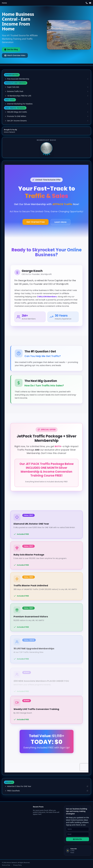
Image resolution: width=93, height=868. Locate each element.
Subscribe (78, 839)
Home (4, 3)
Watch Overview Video (15, 55)
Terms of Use (6, 865)
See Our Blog (11, 49)
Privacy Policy (17, 865)
